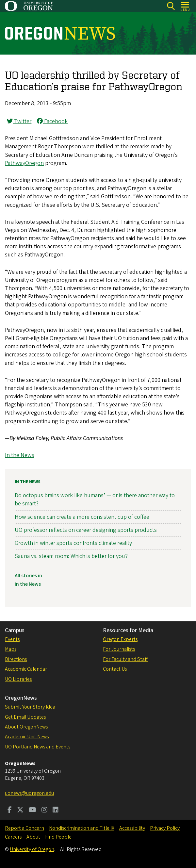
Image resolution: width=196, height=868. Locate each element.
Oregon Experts (120, 639)
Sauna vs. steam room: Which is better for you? (71, 556)
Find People (58, 837)
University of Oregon (32, 849)
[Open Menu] (185, 6)
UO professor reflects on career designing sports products (86, 530)
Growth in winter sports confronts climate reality (73, 543)
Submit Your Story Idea (30, 707)
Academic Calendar (26, 669)
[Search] (171, 6)
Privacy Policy (165, 828)
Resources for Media (128, 630)
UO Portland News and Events (38, 747)
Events (12, 639)
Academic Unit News (27, 737)
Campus (15, 630)
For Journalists (119, 649)
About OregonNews (26, 727)
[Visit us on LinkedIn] (56, 811)
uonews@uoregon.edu (29, 793)
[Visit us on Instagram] (44, 811)
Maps (11, 649)
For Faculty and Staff (125, 659)
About (33, 837)
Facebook (52, 121)
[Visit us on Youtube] (33, 811)
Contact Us (115, 669)
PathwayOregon (24, 163)
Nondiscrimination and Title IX (82, 828)
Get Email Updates (25, 717)
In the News (20, 455)
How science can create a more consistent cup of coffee (82, 517)
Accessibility (132, 828)
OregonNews (21, 698)
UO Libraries (18, 679)
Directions (16, 659)
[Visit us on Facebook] (10, 811)
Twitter (19, 121)
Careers (13, 837)
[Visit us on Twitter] (20, 811)
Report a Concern (24, 828)
